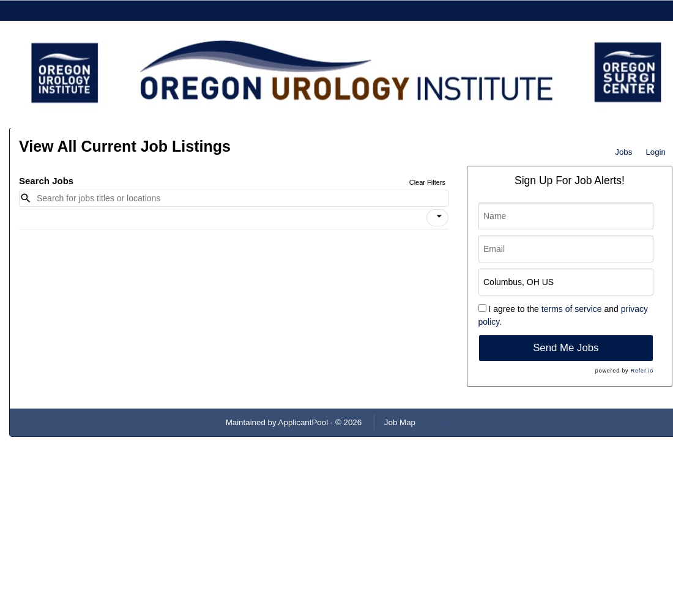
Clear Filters (427, 182)
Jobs (623, 152)
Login (656, 152)
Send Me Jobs (566, 348)
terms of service (572, 309)
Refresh (452, 422)
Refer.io (642, 371)
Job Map (400, 422)
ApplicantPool (303, 422)
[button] (437, 218)
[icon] (439, 217)
